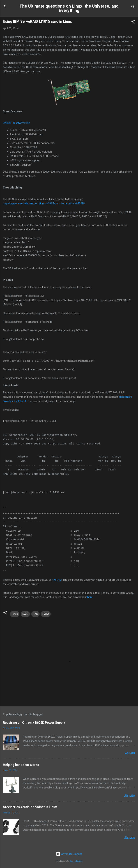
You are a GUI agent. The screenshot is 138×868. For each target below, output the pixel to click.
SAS (35, 614)
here (90, 597)
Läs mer (129, 753)
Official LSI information (16, 123)
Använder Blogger (69, 854)
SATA (46, 614)
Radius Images (76, 861)
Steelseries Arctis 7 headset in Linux (30, 807)
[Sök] (133, 7)
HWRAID (57, 580)
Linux (15, 614)
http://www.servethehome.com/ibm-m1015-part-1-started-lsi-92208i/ (44, 203)
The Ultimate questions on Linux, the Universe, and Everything (69, 8)
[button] (133, 22)
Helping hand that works (21, 765)
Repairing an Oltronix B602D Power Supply (34, 723)
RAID (25, 614)
